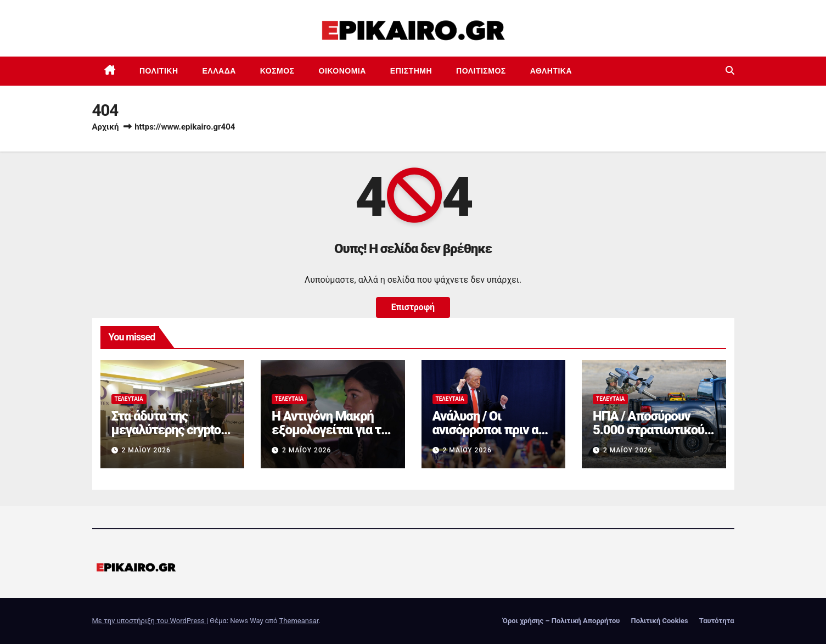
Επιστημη (411, 71)
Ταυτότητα (717, 621)
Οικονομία (342, 71)
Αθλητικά (551, 71)
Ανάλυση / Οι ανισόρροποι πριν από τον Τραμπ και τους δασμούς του (493, 437)
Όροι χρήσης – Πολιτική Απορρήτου (561, 621)
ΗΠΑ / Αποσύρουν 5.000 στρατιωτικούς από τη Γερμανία (651, 430)
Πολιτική (159, 71)
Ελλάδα (219, 71)
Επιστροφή (413, 307)
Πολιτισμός (481, 71)
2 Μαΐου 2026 (146, 450)
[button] (730, 71)
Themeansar (299, 621)
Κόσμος (277, 71)
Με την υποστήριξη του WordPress (149, 621)
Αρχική (106, 127)
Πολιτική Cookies (659, 621)
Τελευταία (129, 399)
